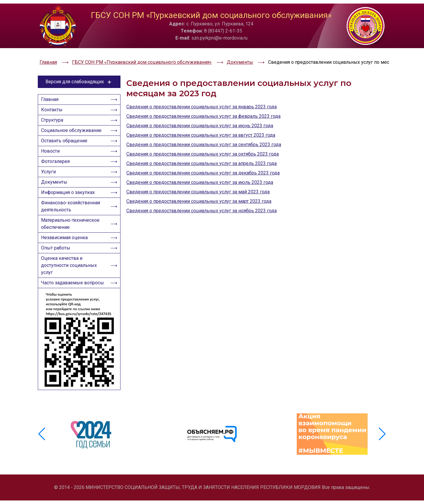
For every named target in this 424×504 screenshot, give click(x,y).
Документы (56, 184)
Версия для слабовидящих (79, 67)
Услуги (50, 171)
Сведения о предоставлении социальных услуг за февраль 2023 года (203, 102)
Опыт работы (57, 258)
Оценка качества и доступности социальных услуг (71, 277)
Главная (52, 87)
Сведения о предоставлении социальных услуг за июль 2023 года (200, 168)
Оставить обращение (66, 135)
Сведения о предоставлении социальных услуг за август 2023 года (201, 121)
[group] (92, 445)
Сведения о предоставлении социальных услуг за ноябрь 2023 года (202, 196)
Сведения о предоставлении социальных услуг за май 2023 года (198, 177)
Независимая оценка (66, 246)
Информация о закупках (70, 196)
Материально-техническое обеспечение (72, 230)
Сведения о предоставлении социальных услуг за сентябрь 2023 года (204, 130)
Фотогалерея (57, 159)
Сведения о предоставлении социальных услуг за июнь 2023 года (200, 111)
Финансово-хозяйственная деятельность (72, 211)
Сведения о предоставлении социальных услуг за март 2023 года (199, 187)
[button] (382, 445)
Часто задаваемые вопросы (64, 300)
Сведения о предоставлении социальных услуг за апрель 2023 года (202, 149)
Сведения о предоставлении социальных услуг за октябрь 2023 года (203, 140)
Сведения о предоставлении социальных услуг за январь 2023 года (202, 92)
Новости (52, 147)
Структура (54, 111)
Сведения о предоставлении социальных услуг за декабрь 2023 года (203, 158)
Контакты (54, 99)
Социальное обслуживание (73, 123)
